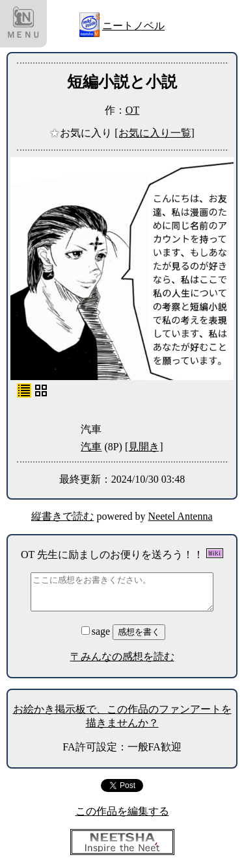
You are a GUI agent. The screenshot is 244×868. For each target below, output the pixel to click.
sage (97, 631)
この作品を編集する (122, 811)
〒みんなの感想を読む (122, 657)
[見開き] (144, 447)
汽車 (91, 447)
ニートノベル (133, 26)
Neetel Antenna (181, 516)
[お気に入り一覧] (155, 133)
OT (132, 110)
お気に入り (82, 133)
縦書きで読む (62, 516)
